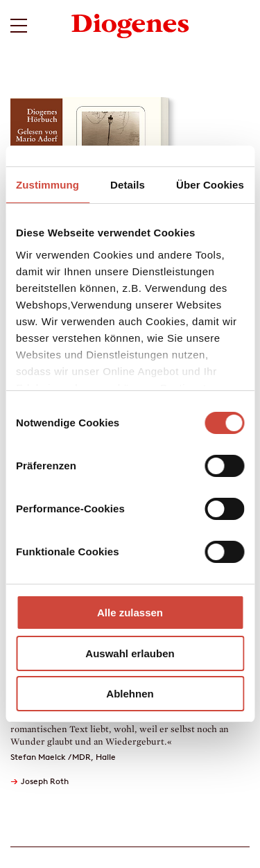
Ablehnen (130, 694)
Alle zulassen (130, 613)
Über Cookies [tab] (210, 185)
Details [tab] (128, 185)
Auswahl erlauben (130, 653)
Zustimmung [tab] (47, 185)
